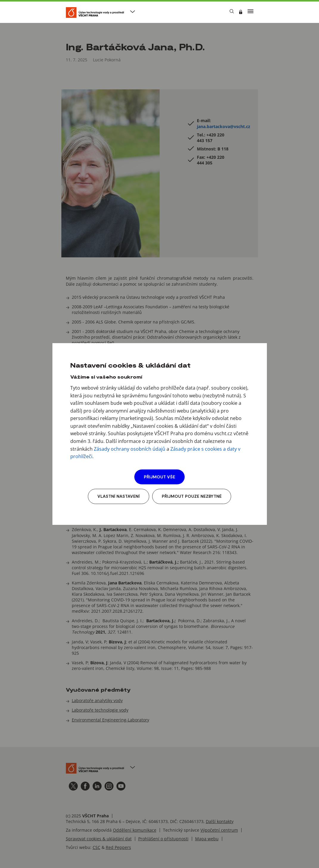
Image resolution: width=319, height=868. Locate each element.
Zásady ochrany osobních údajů (130, 449)
